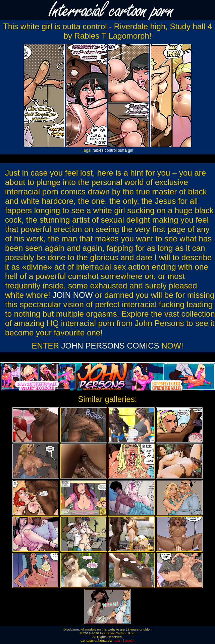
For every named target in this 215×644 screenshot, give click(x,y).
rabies (98, 150)
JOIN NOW (72, 295)
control (111, 150)
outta (122, 150)
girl (130, 150)
